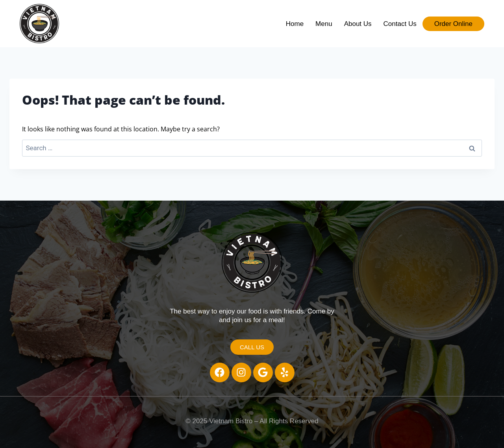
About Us (358, 24)
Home (295, 24)
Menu (324, 24)
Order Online (453, 24)
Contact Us (400, 24)
